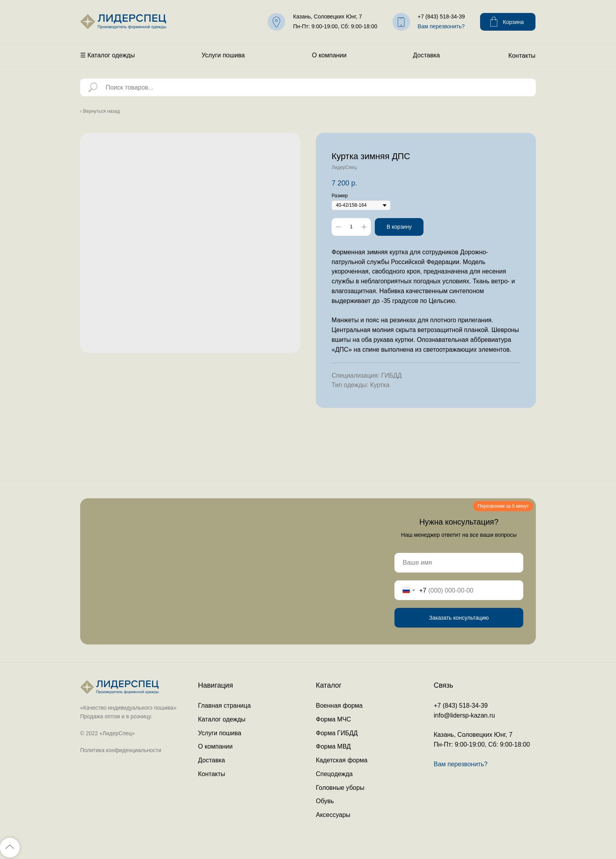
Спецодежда (334, 774)
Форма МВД (333, 746)
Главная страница (224, 706)
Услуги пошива (223, 55)
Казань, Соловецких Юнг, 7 (327, 17)
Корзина (513, 22)
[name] (459, 563)
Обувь (325, 801)
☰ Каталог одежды (107, 55)
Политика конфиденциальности (121, 750)
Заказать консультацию (459, 618)
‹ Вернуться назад (100, 111)
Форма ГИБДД (337, 733)
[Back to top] (10, 848)
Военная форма (339, 706)
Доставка (426, 55)
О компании (329, 55)
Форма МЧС (334, 719)
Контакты (522, 56)
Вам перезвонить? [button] (441, 26)
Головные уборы (340, 788)
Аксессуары (333, 815)
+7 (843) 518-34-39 (441, 17)
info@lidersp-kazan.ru (464, 715)
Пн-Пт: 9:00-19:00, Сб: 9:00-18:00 (335, 26)
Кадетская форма (342, 760)
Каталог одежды (222, 719)
